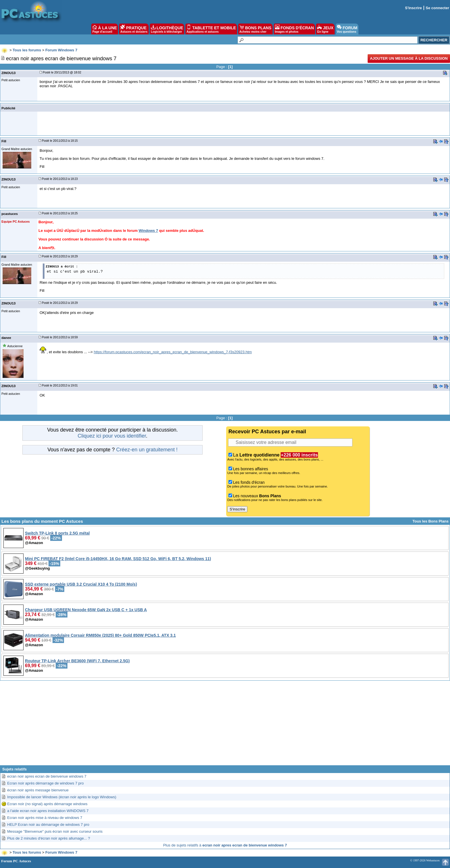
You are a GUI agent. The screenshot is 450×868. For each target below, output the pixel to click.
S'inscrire (413, 8)
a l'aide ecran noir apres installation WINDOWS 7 (48, 811)
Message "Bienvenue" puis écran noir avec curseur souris (55, 831)
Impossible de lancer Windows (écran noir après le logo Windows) (62, 797)
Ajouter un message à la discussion (409, 58)
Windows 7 (148, 231)
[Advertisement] (225, 725)
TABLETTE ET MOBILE (211, 29)
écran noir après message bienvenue (38, 790)
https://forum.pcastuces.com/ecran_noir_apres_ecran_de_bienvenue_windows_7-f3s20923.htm (173, 352)
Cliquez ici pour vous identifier (112, 436)
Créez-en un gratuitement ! (147, 450)
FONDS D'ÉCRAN (294, 29)
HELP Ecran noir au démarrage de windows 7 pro (48, 825)
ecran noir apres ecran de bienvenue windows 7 (47, 776)
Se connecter (437, 8)
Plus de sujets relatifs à (225, 845)
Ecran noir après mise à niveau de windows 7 (45, 818)
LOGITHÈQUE (167, 29)
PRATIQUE (134, 29)
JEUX (325, 29)
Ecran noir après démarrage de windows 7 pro (45, 783)
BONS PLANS (255, 29)
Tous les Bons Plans (430, 521)
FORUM (347, 29)
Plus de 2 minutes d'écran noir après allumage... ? (49, 838)
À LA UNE (105, 29)
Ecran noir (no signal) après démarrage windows (47, 804)
